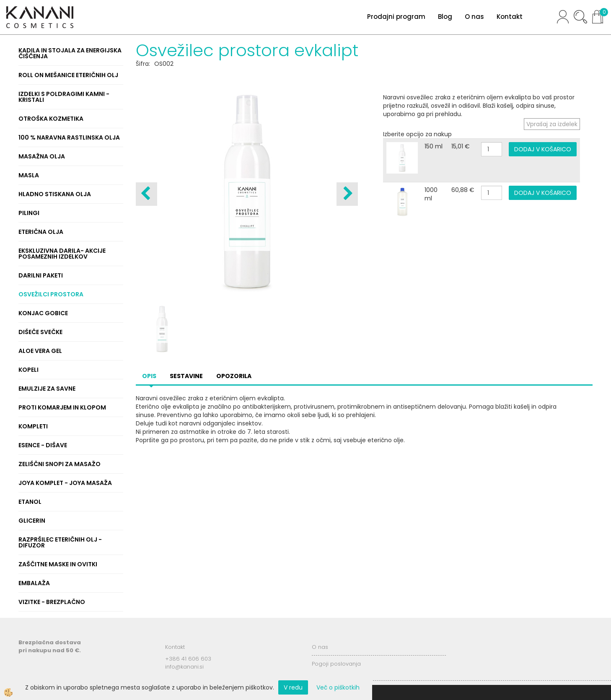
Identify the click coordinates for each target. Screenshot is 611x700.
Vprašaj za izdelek (552, 124)
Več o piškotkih (338, 687)
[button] (347, 194)
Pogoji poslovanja (336, 664)
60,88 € (463, 190)
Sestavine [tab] (186, 376)
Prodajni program (396, 17)
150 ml (434, 146)
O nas (474, 17)
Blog (445, 17)
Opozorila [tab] (234, 376)
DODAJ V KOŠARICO (543, 149)
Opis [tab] (149, 376)
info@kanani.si (184, 667)
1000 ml (431, 194)
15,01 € (461, 146)
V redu (293, 687)
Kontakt (510, 17)
